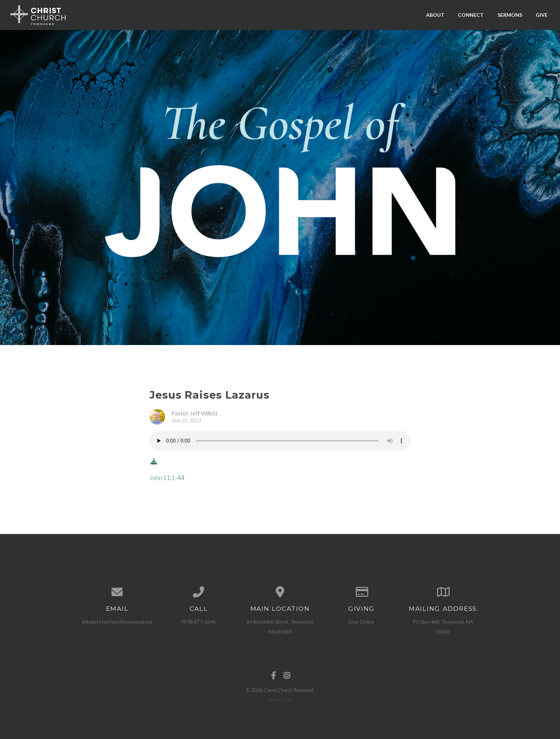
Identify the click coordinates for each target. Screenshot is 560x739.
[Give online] (361, 592)
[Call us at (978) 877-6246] (199, 592)
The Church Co (280, 700)
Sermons (510, 15)
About (435, 15)
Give (542, 15)
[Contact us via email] (117, 592)
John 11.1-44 (167, 478)
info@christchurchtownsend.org (117, 622)
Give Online (361, 622)
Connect (471, 15)
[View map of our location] (280, 592)
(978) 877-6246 (199, 622)
